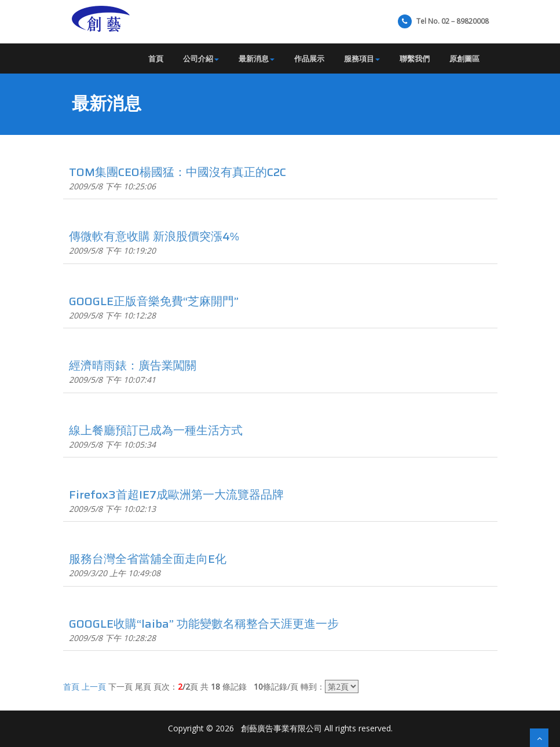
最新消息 (257, 58)
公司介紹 (201, 58)
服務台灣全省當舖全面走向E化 (148, 559)
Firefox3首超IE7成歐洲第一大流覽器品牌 (176, 495)
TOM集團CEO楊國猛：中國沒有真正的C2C (177, 172)
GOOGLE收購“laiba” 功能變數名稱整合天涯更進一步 (204, 624)
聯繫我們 (415, 58)
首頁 (156, 58)
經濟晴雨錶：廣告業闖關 (133, 365)
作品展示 (309, 58)
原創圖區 (464, 58)
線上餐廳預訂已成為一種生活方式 (156, 430)
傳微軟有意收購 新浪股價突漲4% (154, 236)
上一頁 (94, 686)
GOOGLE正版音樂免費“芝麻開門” (154, 301)
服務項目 (362, 58)
